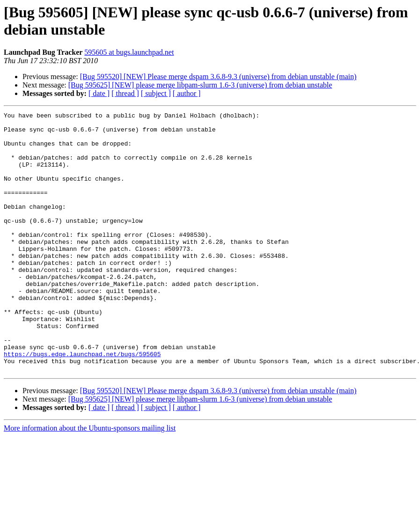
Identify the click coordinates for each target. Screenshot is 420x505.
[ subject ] (156, 93)
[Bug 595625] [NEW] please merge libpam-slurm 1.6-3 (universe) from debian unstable (200, 85)
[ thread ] (125, 93)
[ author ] (187, 93)
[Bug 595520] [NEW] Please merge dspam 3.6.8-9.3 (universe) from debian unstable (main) (218, 77)
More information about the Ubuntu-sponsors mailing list (90, 480)
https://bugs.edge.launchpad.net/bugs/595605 (82, 403)
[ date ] (99, 93)
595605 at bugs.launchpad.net (129, 52)
